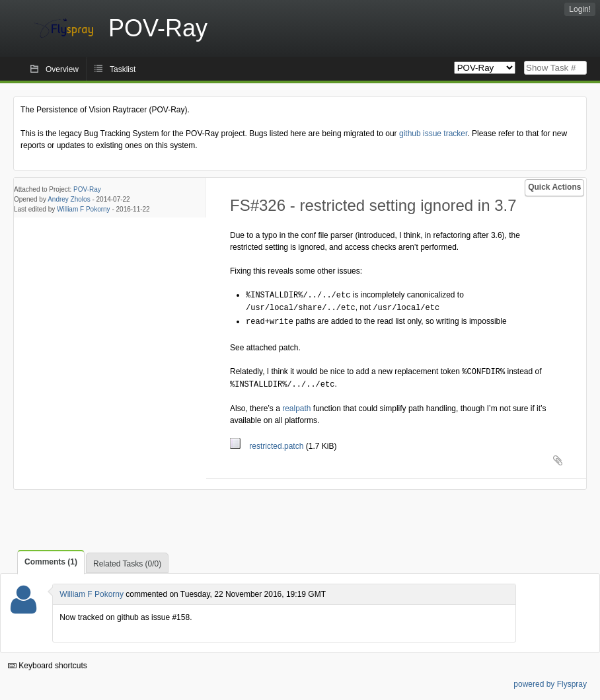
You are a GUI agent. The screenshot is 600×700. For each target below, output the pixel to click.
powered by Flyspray (550, 681)
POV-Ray (87, 189)
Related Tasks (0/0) (127, 561)
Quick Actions (554, 187)
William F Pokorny (84, 209)
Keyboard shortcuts (48, 662)
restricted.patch (268, 443)
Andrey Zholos (69, 199)
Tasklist (123, 69)
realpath (296, 405)
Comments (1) (51, 559)
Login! (580, 9)
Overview (62, 69)
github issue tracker (433, 134)
